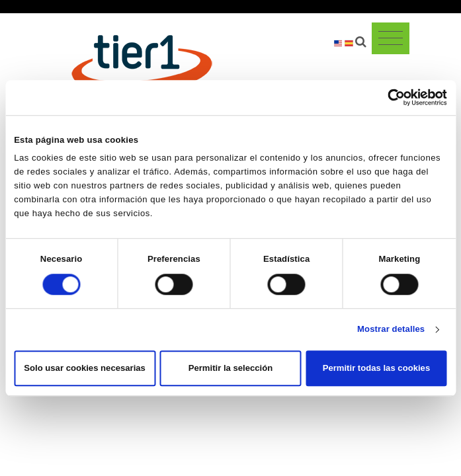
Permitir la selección (231, 369)
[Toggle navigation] (391, 38)
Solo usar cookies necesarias (85, 369)
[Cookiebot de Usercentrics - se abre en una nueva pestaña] (389, 97)
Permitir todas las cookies (376, 369)
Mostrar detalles (391, 330)
